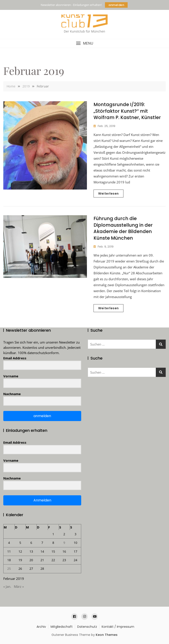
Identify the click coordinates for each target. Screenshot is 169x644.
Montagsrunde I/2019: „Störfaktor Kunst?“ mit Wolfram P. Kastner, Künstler (127, 111)
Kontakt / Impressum (118, 627)
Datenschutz (87, 627)
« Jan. (7, 586)
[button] (84, 43)
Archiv (41, 627)
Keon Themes (107, 635)
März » (19, 586)
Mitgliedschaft (62, 627)
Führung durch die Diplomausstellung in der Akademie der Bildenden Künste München (123, 228)
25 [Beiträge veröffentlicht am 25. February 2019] (9, 569)
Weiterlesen (108, 194)
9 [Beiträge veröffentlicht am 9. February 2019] (64, 543)
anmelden (116, 5)
